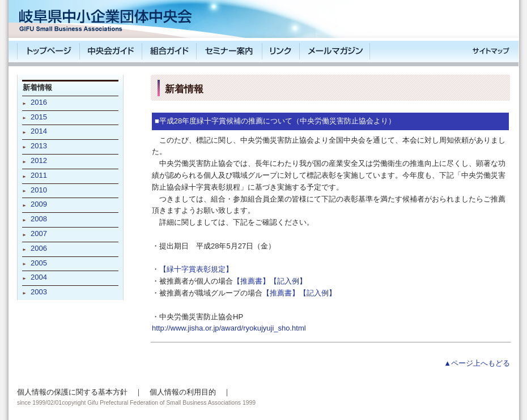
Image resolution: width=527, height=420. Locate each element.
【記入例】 (288, 281)
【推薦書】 (251, 281)
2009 (39, 204)
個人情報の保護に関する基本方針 (72, 392)
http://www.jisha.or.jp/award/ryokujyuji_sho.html (229, 328)
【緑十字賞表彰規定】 (196, 269)
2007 (39, 233)
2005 (39, 263)
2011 (39, 175)
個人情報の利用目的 (183, 392)
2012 (39, 160)
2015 (39, 117)
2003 (39, 292)
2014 (39, 131)
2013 (39, 146)
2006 (39, 248)
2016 (39, 102)
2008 (39, 219)
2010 (39, 190)
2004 (39, 277)
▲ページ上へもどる (477, 363)
